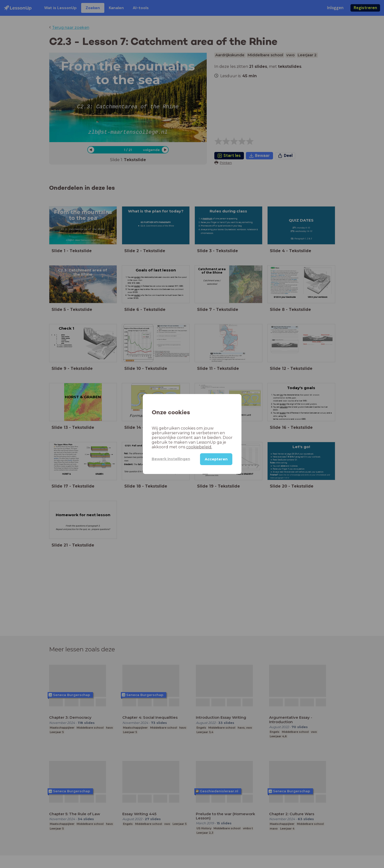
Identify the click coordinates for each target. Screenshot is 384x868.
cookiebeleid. (199, 447)
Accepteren (216, 459)
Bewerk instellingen (171, 459)
